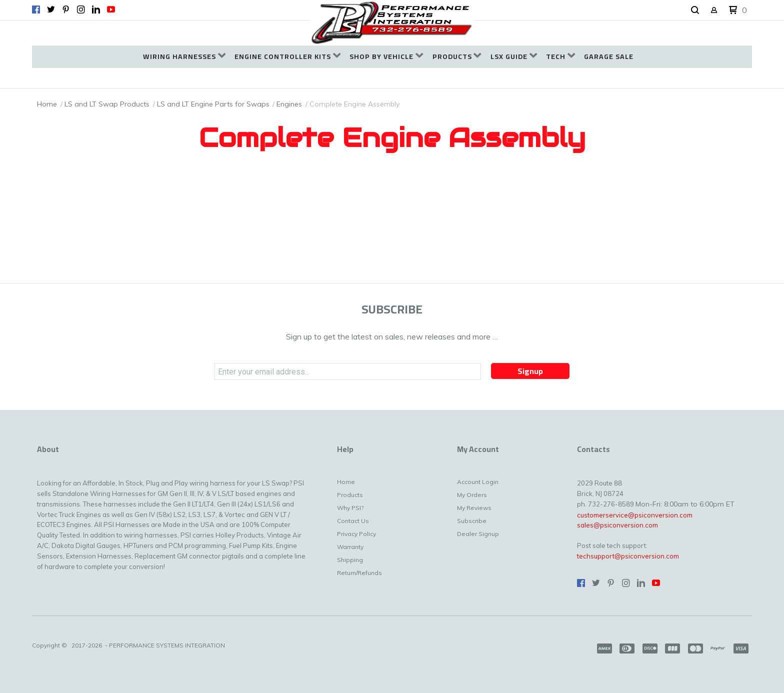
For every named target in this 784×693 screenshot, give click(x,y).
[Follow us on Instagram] (81, 9)
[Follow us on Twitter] (51, 9)
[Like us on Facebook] (36, 9)
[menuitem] (184, 57)
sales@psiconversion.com (617, 525)
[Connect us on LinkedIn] (96, 9)
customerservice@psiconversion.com (635, 515)
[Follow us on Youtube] (111, 9)
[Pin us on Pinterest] (66, 9)
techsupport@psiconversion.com (628, 556)
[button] (695, 10)
